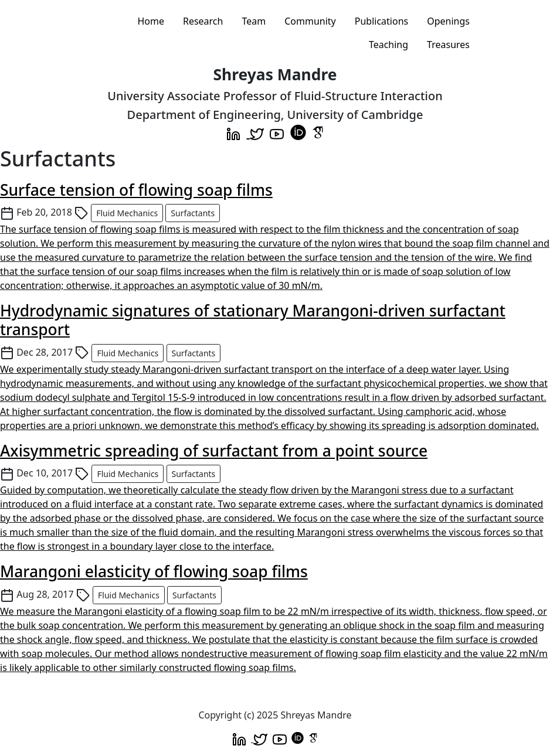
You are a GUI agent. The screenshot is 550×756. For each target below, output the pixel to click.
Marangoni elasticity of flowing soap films (154, 571)
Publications (381, 21)
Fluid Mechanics (127, 213)
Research (203, 21)
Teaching (388, 45)
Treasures (448, 45)
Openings (448, 21)
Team (254, 21)
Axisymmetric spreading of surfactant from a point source (214, 451)
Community (310, 21)
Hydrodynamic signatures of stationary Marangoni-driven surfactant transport (253, 320)
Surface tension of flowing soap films (136, 190)
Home (151, 21)
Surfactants (193, 213)
